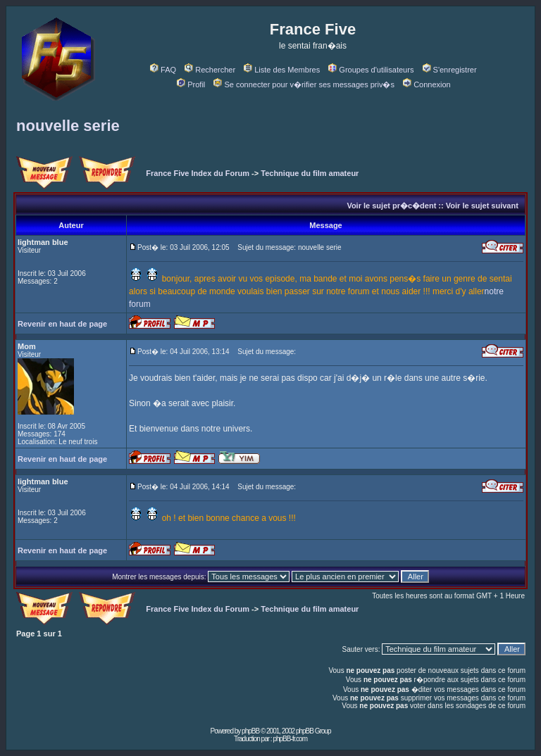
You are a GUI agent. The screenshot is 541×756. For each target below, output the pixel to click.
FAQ (163, 70)
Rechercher (210, 70)
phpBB (250, 731)
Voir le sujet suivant (482, 206)
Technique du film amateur (310, 173)
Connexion (427, 84)
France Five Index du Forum (198, 173)
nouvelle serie (68, 126)
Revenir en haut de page (62, 324)
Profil (191, 84)
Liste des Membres (282, 70)
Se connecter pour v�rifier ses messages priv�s (304, 84)
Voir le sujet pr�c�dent (391, 206)
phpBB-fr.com (290, 739)
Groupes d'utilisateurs (371, 70)
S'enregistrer (450, 70)
